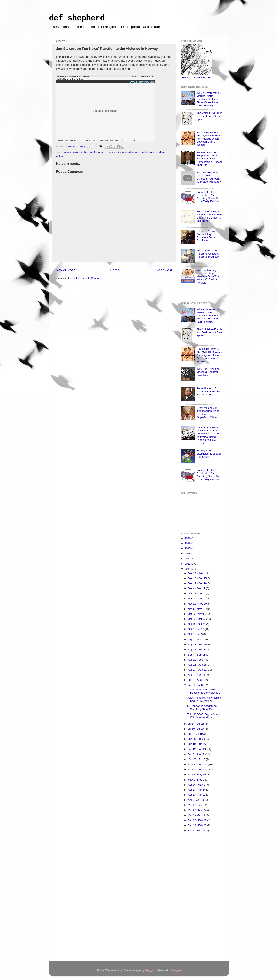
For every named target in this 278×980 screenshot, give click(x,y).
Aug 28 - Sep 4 (197, 660)
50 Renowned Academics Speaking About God (202, 707)
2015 (188, 548)
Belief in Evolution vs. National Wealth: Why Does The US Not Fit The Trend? (209, 216)
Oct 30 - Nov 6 (197, 614)
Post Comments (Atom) (85, 278)
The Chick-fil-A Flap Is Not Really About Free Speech (209, 116)
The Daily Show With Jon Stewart (74, 76)
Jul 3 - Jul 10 (196, 734)
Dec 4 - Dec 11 (197, 588)
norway (136, 152)
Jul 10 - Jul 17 (196, 729)
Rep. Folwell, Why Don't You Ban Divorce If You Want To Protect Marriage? (209, 177)
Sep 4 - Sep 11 (197, 655)
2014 (188, 554)
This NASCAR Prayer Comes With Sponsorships (204, 716)
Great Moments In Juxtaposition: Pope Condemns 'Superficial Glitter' (208, 413)
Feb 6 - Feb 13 (197, 831)
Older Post (163, 270)
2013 (188, 559)
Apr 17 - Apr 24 (197, 790)
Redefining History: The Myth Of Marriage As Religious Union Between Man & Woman (209, 139)
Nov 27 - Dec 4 (197, 594)
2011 (188, 569)
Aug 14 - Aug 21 (198, 670)
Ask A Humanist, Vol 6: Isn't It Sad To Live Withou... (204, 699)
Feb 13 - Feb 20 (197, 825)
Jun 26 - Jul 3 (196, 739)
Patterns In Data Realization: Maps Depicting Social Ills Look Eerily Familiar (208, 197)
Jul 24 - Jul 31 (196, 685)
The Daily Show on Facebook (123, 140)
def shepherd (77, 18)
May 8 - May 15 (197, 774)
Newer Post (65, 270)
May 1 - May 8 (196, 780)
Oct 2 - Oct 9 (196, 634)
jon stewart (124, 152)
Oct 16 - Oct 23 (197, 624)
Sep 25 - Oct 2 (197, 639)
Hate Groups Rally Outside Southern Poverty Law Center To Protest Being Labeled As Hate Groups (208, 435)
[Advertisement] (196, 898)
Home (115, 270)
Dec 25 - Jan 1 (197, 573)
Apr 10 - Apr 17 (197, 795)
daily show (87, 152)
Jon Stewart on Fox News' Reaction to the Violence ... (204, 691)
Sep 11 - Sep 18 (198, 649)
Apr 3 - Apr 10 (196, 800)
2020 (188, 538)
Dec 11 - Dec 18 (198, 583)
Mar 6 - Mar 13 (197, 815)
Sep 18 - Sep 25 (198, 644)
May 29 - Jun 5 (197, 759)
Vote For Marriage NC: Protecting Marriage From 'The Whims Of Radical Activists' (208, 276)
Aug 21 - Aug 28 (198, 665)
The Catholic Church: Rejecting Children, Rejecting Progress (209, 254)
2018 (188, 543)
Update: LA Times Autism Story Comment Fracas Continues (207, 236)
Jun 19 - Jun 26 (197, 744)
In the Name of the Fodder (70, 79)
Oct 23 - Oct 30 (197, 619)
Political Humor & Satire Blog (96, 140)
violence (61, 156)
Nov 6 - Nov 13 (197, 609)
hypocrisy (111, 152)
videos (161, 152)
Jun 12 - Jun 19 (197, 749)
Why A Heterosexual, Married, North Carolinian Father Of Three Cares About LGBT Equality (209, 99)
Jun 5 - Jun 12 (196, 754)
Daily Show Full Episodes (69, 140)
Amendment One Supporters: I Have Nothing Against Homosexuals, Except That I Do (209, 159)
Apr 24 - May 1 (197, 785)
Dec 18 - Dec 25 (198, 578)
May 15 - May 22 (198, 769)
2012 (188, 564)
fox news (99, 152)
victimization (149, 152)
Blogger (176, 970)
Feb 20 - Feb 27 (197, 820)
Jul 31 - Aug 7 (196, 680)
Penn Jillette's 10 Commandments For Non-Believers (208, 391)
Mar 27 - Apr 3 (196, 805)
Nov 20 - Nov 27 (198, 599)
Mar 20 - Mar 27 (197, 810)
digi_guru (151, 970)
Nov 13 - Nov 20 (198, 604)
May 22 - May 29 (198, 764)
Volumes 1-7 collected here (196, 78)
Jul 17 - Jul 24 (196, 724)
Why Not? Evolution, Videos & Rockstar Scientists (208, 372)
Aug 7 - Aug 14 (197, 675)
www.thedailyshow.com (142, 82)
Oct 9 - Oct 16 (196, 629)
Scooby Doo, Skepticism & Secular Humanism (209, 454)
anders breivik (71, 152)
